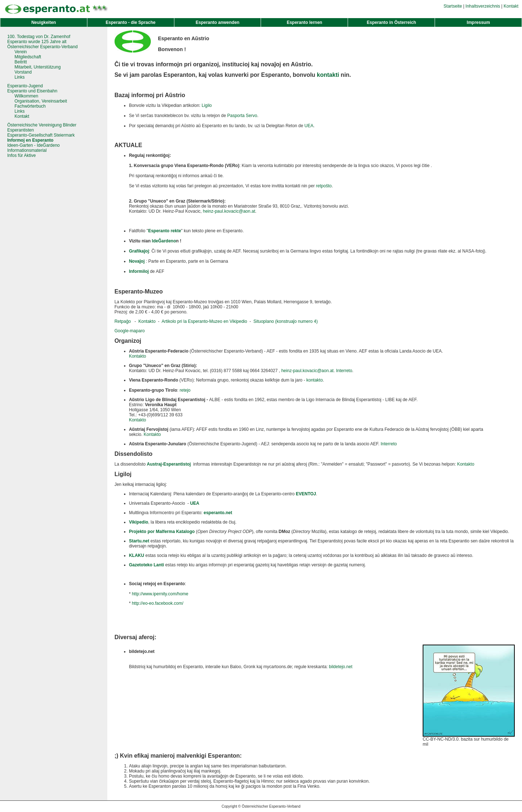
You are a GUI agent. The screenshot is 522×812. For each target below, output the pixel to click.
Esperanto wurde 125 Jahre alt (37, 42)
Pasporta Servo (242, 116)
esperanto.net (218, 513)
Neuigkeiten (43, 22)
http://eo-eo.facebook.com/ (158, 603)
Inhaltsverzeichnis (483, 6)
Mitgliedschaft (28, 57)
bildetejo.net (341, 667)
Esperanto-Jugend (25, 86)
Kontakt (511, 6)
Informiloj (139, 271)
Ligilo (207, 105)
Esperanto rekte (165, 231)
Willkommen (26, 96)
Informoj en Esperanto (30, 140)
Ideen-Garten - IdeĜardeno (34, 145)
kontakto (314, 380)
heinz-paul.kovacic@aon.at (229, 211)
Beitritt (21, 62)
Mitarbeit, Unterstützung (38, 67)
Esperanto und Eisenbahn (32, 91)
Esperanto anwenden (218, 22)
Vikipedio (139, 522)
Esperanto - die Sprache (131, 22)
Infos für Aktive (22, 155)
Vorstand (23, 72)
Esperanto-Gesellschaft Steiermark (41, 135)
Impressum (478, 22)
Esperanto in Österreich (391, 22)
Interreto (344, 371)
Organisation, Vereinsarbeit (41, 101)
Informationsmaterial (27, 150)
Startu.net (139, 541)
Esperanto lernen (304, 22)
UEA (309, 126)
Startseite (453, 6)
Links (20, 77)
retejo (185, 390)
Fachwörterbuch (30, 106)
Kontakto (147, 321)
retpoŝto (324, 186)
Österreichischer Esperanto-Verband (42, 47)
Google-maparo (130, 331)
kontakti (328, 75)
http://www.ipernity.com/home (160, 594)
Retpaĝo (123, 321)
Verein (21, 52)
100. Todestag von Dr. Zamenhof (39, 37)
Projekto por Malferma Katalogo (162, 532)
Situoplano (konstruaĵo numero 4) (285, 321)
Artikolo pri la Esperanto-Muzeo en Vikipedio (204, 321)
